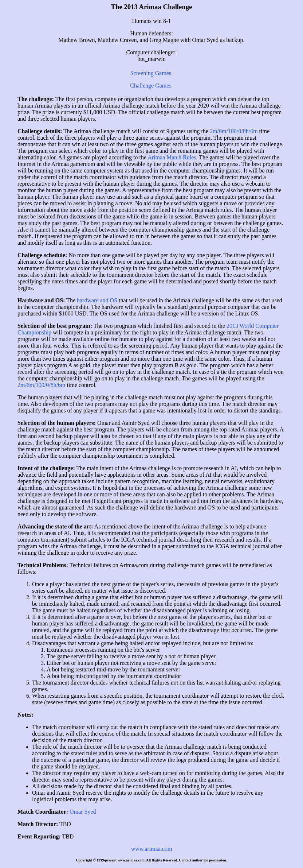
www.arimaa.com (152, 849)
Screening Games (151, 73)
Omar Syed (83, 812)
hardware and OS (98, 300)
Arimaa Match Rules (172, 157)
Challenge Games (151, 86)
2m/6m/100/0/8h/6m (234, 131)
